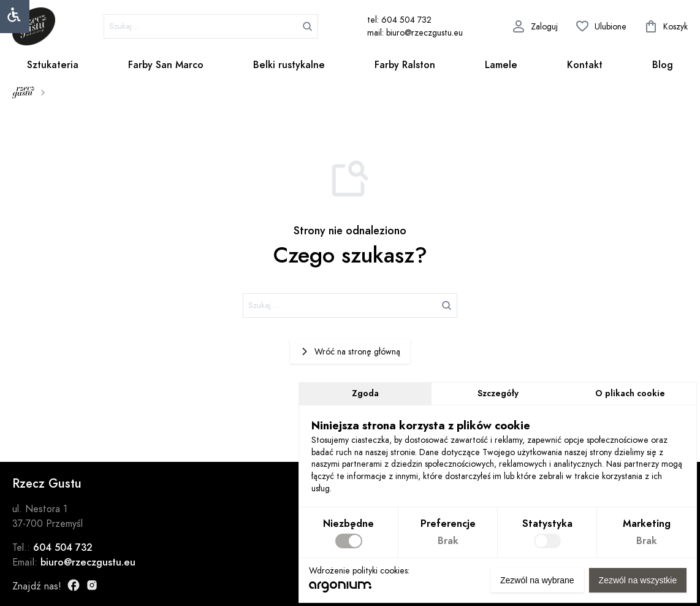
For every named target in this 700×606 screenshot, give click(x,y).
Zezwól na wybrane (537, 580)
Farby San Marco (166, 65)
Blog (663, 65)
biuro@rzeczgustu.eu (88, 562)
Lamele (501, 65)
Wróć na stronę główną (350, 352)
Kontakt (585, 65)
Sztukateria (53, 65)
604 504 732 (63, 548)
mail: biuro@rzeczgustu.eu (415, 33)
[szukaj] (211, 26)
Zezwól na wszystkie (637, 580)
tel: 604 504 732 (399, 20)
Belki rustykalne (289, 65)
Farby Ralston (405, 65)
